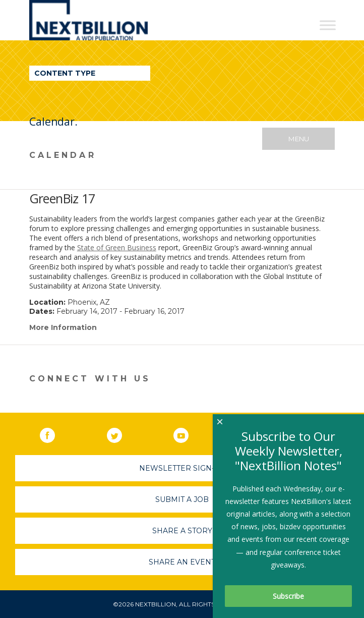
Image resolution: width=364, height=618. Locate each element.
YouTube (188, 433)
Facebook (54, 433)
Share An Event (182, 562)
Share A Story (182, 531)
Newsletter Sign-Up (182, 468)
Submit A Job (182, 499)
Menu (299, 139)
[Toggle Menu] (328, 25)
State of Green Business (117, 247)
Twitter (122, 433)
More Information (63, 327)
